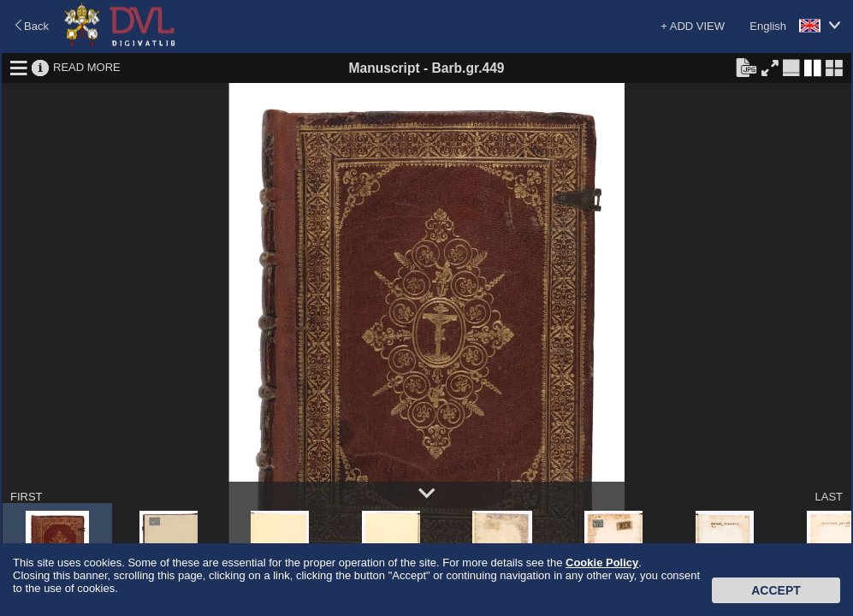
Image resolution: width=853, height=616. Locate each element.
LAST (829, 497)
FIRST (27, 497)
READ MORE (87, 67)
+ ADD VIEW (693, 26)
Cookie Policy (602, 563)
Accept (776, 590)
